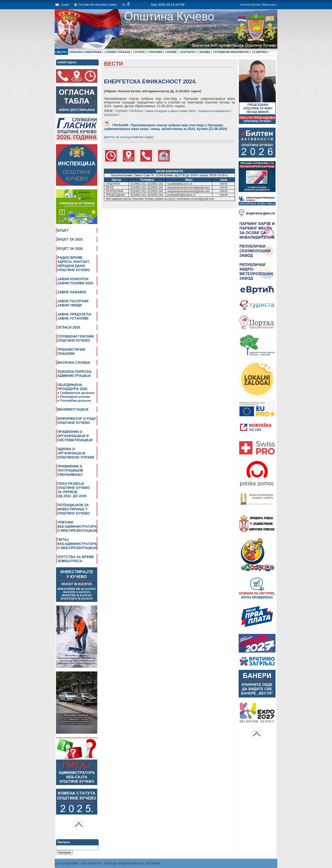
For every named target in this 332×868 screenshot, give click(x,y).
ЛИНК (224, 184)
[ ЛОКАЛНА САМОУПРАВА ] (86, 52)
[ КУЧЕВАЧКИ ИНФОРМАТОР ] (232, 52)
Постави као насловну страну (98, 5)
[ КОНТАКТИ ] (188, 52)
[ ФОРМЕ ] (172, 52)
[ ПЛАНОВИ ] (156, 52)
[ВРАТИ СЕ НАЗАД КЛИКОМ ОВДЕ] (129, 137)
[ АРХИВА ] (205, 52)
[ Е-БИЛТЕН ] (260, 52)
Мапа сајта (269, 5)
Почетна (245, 5)
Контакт (256, 5)
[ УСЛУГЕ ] (140, 52)
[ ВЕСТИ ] (61, 52)
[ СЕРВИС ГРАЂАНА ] (118, 52)
